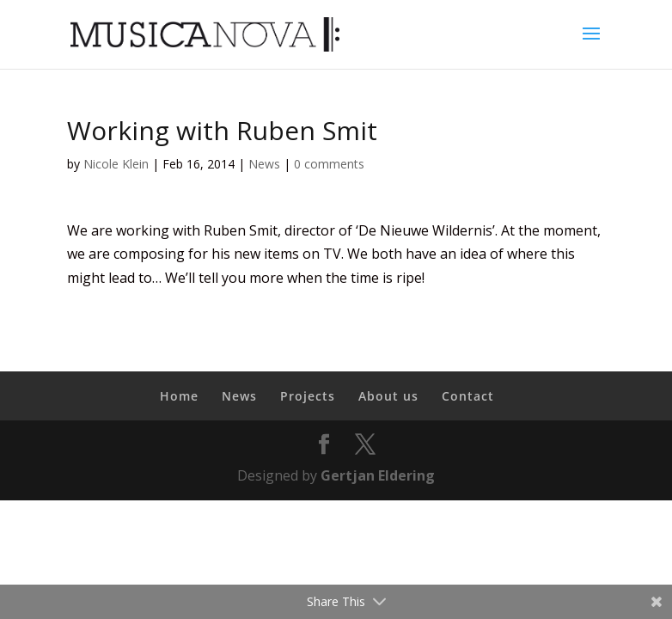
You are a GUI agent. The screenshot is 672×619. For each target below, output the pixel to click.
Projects (308, 396)
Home (179, 396)
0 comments (329, 164)
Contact (468, 396)
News (264, 164)
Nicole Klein (116, 164)
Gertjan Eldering (378, 475)
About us (388, 396)
